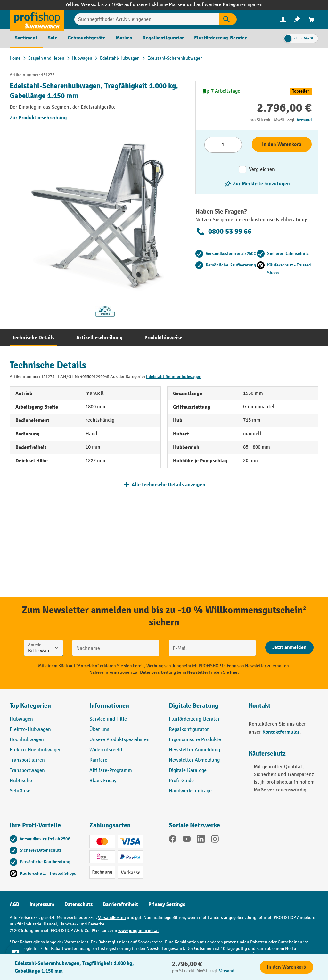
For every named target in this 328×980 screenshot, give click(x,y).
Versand (304, 120)
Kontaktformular (281, 732)
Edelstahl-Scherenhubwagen (174, 377)
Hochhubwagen (27, 740)
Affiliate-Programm (111, 770)
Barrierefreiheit (120, 904)
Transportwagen (27, 770)
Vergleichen (262, 169)
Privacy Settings (167, 904)
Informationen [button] (109, 706)
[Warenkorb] (311, 19)
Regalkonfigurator (189, 729)
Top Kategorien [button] (30, 706)
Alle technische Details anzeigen (168, 485)
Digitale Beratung (194, 706)
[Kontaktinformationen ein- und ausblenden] (16, 964)
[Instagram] (215, 840)
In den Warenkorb (282, 144)
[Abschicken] (289, 647)
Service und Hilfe (108, 719)
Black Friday (103, 781)
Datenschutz (78, 904)
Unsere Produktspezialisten (119, 740)
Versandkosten (112, 918)
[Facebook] (173, 840)
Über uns (99, 729)
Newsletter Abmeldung (194, 760)
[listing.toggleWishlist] (257, 184)
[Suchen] (228, 19)
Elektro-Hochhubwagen (36, 750)
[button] (204, 708)
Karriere (98, 760)
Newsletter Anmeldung (194, 750)
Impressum (42, 904)
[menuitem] (283, 19)
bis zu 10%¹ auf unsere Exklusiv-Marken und (147, 5)
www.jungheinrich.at (139, 930)
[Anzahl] (223, 145)
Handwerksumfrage (190, 791)
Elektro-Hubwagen (30, 729)
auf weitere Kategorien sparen (230, 5)
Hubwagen (21, 719)
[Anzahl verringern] (211, 145)
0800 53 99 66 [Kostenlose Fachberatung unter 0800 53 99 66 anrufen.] (223, 232)
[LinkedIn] (201, 840)
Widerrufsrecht (106, 750)
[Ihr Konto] (283, 19)
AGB (14, 904)
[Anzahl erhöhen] (235, 145)
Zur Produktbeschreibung (38, 118)
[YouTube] (187, 840)
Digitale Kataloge (188, 770)
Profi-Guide (181, 781)
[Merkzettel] (297, 19)
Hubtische (21, 781)
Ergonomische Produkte (195, 740)
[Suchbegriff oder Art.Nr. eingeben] (147, 19)
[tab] (33, 338)
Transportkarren (27, 760)
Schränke (20, 791)
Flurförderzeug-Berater (194, 719)
